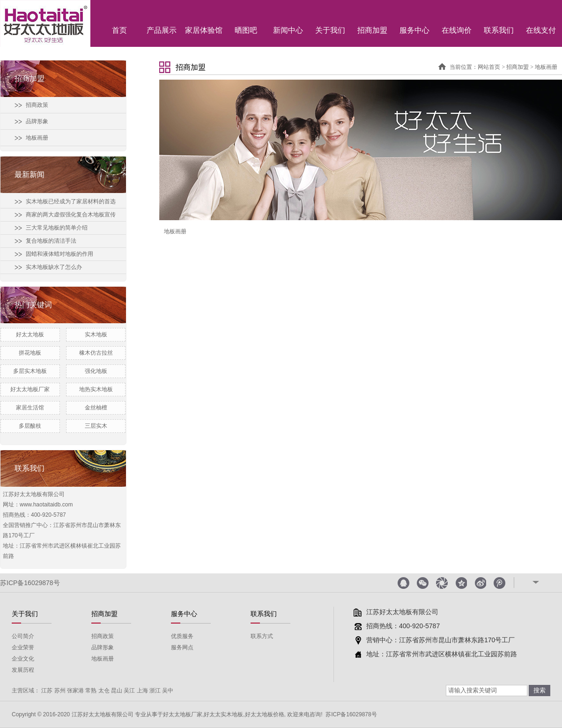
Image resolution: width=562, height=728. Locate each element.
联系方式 (262, 636)
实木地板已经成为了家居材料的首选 (71, 201)
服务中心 (414, 30)
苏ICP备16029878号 (30, 583)
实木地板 (96, 334)
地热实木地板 (96, 389)
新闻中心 (288, 30)
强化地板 (96, 371)
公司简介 (23, 636)
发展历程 (23, 670)
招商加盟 (372, 30)
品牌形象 (37, 121)
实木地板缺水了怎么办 (54, 267)
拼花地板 (30, 353)
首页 (119, 30)
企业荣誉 (23, 647)
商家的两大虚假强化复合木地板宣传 (71, 215)
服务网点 (182, 647)
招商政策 (37, 105)
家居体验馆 (204, 30)
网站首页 (489, 67)
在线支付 (541, 30)
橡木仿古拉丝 (96, 353)
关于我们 (330, 30)
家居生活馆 (30, 408)
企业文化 (23, 659)
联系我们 (499, 30)
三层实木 (96, 426)
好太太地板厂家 (30, 389)
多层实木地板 (30, 371)
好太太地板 (30, 334)
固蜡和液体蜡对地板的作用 (59, 254)
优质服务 (182, 636)
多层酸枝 (30, 426)
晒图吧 (246, 30)
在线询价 (457, 30)
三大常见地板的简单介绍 (57, 228)
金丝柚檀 (96, 408)
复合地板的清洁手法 (51, 241)
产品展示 (162, 30)
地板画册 (37, 138)
